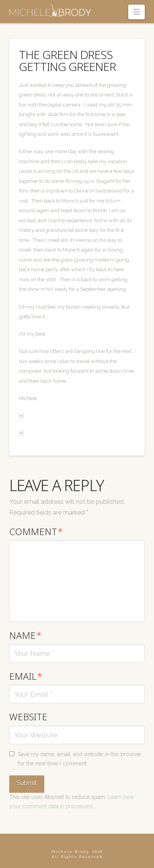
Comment (36, 531)
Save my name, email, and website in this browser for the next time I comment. (80, 759)
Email (26, 676)
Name (25, 635)
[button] (136, 12)
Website (28, 717)
